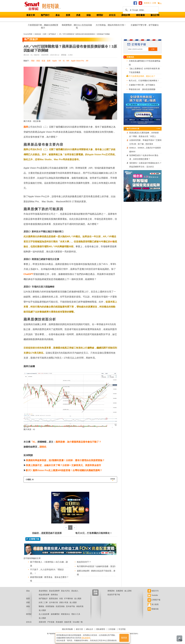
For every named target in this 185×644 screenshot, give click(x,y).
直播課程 (120, 591)
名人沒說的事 (44, 614)
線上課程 (128, 591)
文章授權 (112, 629)
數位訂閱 (155, 15)
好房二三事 (43, 602)
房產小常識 (64, 602)
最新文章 (31, 15)
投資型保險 (60, 606)
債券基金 (54, 595)
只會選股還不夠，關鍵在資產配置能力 (43, 26)
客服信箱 (153, 609)
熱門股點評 (43, 598)
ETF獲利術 (69, 598)
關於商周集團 (67, 629)
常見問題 (122, 629)
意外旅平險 (70, 606)
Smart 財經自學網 (33, 6)
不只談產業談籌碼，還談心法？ (142, 76)
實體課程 (111, 591)
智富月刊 (153, 591)
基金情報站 (43, 591)
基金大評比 (65, 591)
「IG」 (34, 442)
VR (60, 61)
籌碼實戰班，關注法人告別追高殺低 (77, 26)
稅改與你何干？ (84, 562)
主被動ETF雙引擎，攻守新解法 (145, 25)
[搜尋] (140, 10)
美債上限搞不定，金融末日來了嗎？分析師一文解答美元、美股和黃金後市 (63, 465)
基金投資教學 (54, 591)
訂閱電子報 (154, 600)
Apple (55, 61)
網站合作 (90, 629)
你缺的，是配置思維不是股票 (47, 533)
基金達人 (75, 591)
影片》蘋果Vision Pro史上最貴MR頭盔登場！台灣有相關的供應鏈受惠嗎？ (64, 470)
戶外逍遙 (51, 622)
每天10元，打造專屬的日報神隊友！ (94, 533)
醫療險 (41, 606)
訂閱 (153, 49)
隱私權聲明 (101, 629)
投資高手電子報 (114, 595)
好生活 (112, 15)
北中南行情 (53, 602)
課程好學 (126, 15)
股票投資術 (53, 598)
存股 (61, 598)
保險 (89, 15)
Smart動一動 (78, 622)
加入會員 (153, 604)
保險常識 (80, 606)
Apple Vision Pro (77, 61)
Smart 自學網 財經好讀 (51, 6)
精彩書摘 (140, 15)
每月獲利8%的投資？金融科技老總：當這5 (96, 566)
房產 (78, 15)
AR (87, 61)
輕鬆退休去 (65, 614)
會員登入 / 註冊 (150, 3)
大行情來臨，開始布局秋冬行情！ (111, 25)
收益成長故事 (44, 595)
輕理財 (100, 15)
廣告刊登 (79, 629)
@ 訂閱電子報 (33, 539)
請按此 (43, 447)
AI (111, 242)
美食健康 (59, 622)
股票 (68, 15)
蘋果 (49, 61)
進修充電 (68, 622)
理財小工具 (76, 614)
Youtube (153, 595)
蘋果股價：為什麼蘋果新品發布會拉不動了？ (78, 442)
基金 (58, 15)
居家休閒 (42, 622)
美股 (38, 61)
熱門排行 (45, 15)
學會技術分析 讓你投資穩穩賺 (142, 89)
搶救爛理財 (55, 614)
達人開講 (78, 598)
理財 (33, 61)
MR (68, 61)
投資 (43, 61)
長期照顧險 (50, 606)
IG (64, 61)
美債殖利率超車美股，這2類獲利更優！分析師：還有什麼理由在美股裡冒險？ (65, 460)
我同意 (124, 638)
